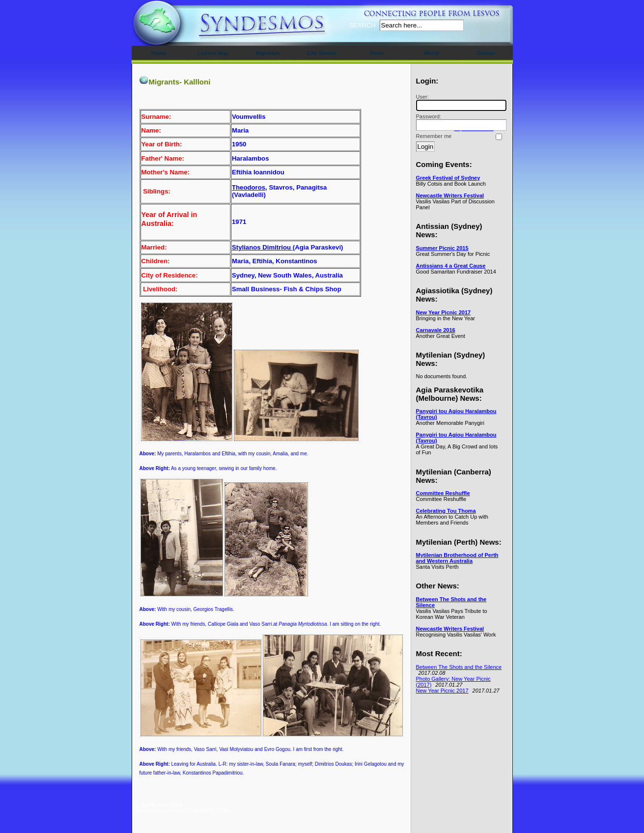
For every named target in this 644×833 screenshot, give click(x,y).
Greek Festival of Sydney (448, 178)
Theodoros (249, 187)
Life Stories (322, 53)
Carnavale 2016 (436, 330)
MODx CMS (214, 810)
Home (159, 53)
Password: (460, 122)
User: (460, 102)
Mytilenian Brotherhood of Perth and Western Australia (457, 558)
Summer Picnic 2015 (442, 248)
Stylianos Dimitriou (262, 247)
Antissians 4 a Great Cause (451, 266)
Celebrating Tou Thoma (446, 511)
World (432, 53)
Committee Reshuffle (443, 493)
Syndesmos (195, 28)
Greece (486, 53)
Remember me (434, 136)
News (377, 53)
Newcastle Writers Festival (450, 195)
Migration (268, 53)
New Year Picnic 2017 (444, 312)
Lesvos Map (213, 53)
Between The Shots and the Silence (459, 667)
